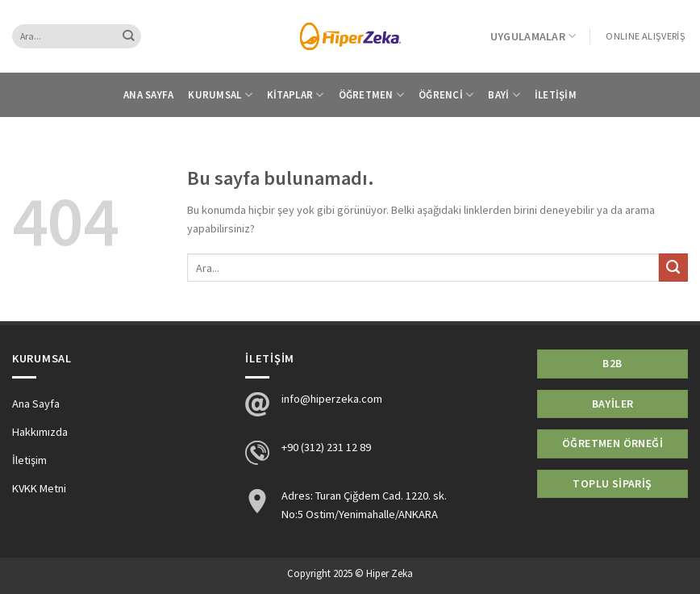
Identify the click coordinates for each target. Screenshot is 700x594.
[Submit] (129, 36)
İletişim (556, 95)
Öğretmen (372, 95)
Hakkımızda (40, 432)
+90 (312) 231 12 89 (326, 447)
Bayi (504, 95)
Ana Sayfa (148, 95)
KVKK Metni (39, 488)
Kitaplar (296, 95)
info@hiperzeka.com (332, 399)
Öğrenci (446, 95)
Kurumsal (220, 95)
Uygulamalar (533, 36)
